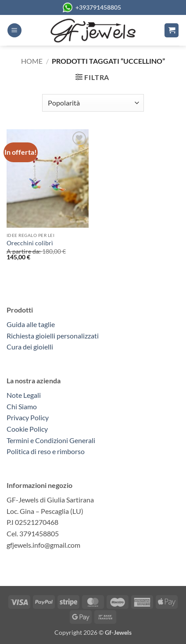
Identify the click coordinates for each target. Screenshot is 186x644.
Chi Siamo (22, 406)
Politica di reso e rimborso (46, 451)
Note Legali (24, 395)
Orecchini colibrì (30, 243)
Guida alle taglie (32, 324)
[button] (14, 31)
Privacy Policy (28, 417)
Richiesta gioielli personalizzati (53, 336)
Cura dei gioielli (30, 347)
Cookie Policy (27, 429)
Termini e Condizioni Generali (51, 440)
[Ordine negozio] (93, 103)
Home (32, 61)
